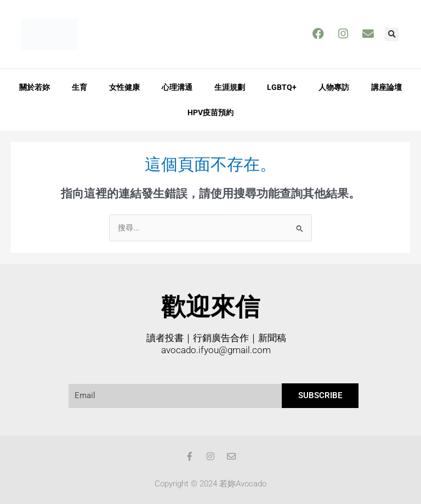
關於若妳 (35, 87)
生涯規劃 (230, 87)
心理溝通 (177, 87)
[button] (392, 34)
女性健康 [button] (124, 87)
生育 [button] (79, 87)
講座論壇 (386, 87)
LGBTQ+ (282, 87)
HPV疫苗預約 (210, 112)
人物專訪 (334, 87)
